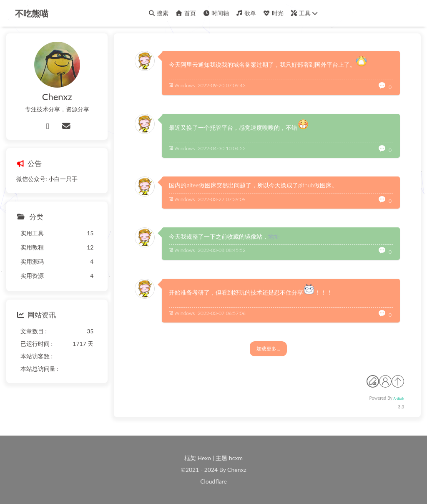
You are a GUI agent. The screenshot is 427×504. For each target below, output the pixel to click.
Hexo (204, 458)
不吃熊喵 (32, 13)
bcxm (236, 458)
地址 (274, 236)
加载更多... (268, 349)
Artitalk (399, 398)
